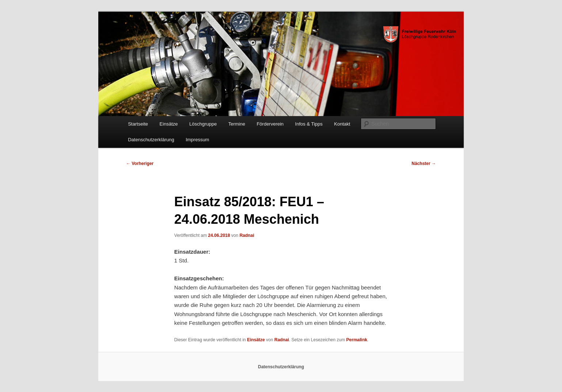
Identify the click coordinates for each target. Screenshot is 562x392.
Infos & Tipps (309, 124)
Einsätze (169, 124)
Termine (237, 124)
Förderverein (270, 124)
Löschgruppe (203, 124)
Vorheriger (140, 164)
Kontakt (342, 124)
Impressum (197, 140)
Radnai (247, 235)
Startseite (138, 124)
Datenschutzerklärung (151, 140)
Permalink (357, 340)
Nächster (424, 164)
